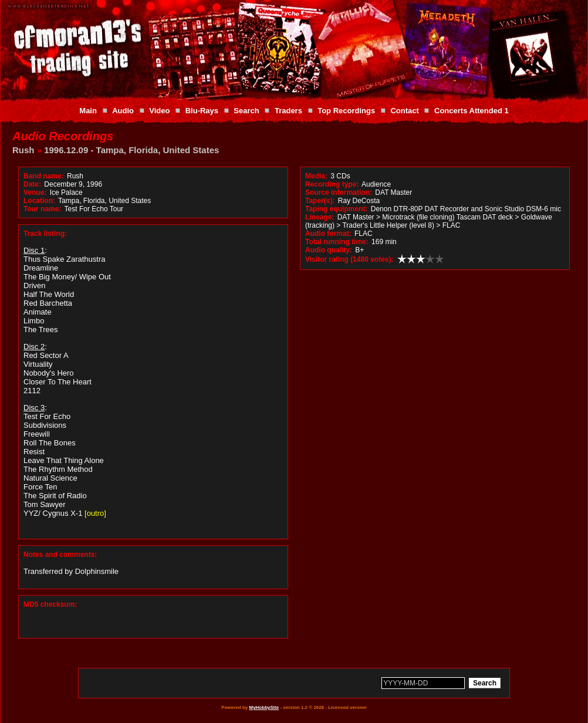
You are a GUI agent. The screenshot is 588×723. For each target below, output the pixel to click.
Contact (404, 111)
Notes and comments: (60, 555)
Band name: (44, 176)
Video (159, 111)
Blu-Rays (202, 111)
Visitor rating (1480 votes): (349, 259)
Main (88, 111)
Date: (32, 184)
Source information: (339, 192)
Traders (288, 111)
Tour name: (42, 209)
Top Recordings (346, 111)
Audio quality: (329, 250)
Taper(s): (320, 201)
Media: (316, 176)
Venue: (35, 192)
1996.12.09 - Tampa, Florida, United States (131, 150)
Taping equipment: (336, 209)
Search (246, 111)
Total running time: (337, 242)
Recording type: (332, 184)
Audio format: (328, 234)
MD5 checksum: (50, 604)
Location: (39, 201)
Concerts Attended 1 (472, 111)
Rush (23, 150)
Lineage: (320, 217)
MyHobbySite (264, 707)
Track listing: (45, 234)
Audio (123, 111)
